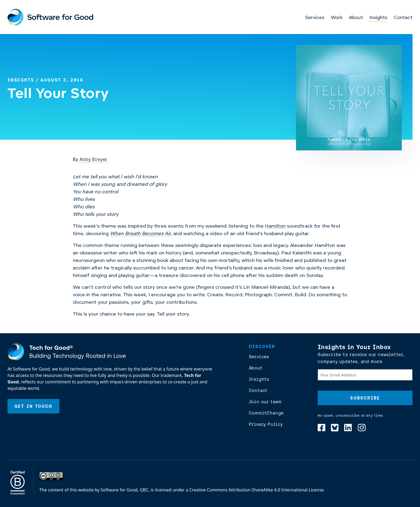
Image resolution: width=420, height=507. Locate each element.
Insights (378, 18)
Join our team (265, 402)
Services (315, 18)
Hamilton (275, 226)
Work (337, 18)
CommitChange (266, 413)
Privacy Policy (266, 424)
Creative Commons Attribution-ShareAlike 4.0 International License (257, 490)
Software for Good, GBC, (125, 490)
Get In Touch (33, 406)
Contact (403, 18)
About (356, 18)
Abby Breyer (93, 159)
